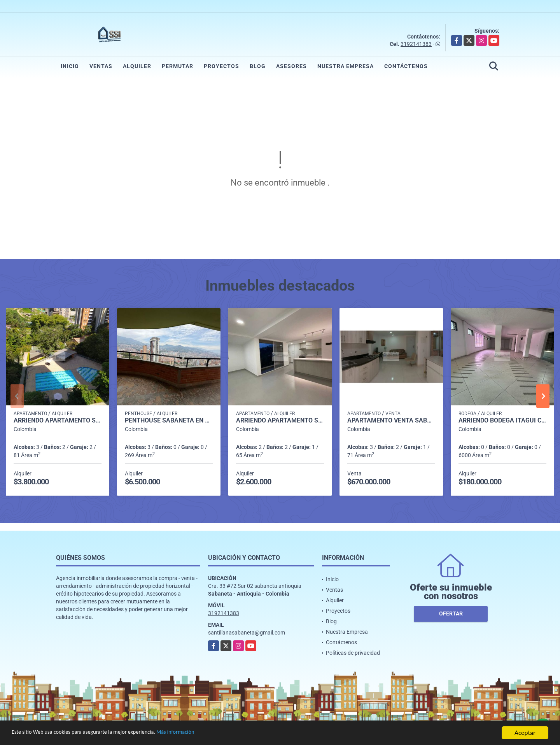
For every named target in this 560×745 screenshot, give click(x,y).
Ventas (101, 66)
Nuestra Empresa (346, 66)
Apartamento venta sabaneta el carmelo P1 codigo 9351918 (391, 421)
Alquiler (137, 66)
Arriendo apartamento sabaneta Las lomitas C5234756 (280, 421)
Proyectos (221, 66)
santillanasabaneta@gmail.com (247, 633)
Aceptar (525, 733)
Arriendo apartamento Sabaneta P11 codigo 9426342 (58, 421)
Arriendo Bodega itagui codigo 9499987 (502, 421)
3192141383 (416, 44)
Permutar (178, 66)
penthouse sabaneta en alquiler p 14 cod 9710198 (169, 421)
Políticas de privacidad (353, 653)
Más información (207, 733)
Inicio (70, 66)
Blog (258, 66)
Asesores (291, 66)
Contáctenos (406, 66)
